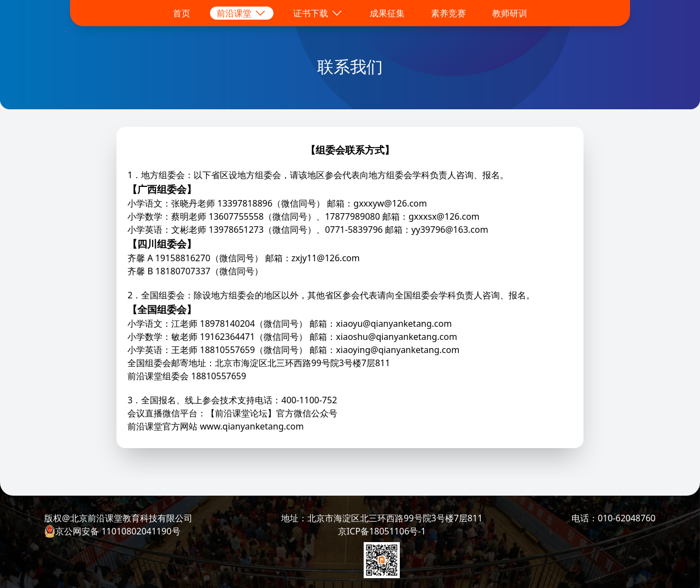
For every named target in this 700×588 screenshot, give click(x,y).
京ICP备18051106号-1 (382, 531)
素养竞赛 (448, 13)
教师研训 (510, 13)
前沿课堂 (242, 13)
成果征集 (387, 13)
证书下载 (318, 13)
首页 (182, 13)
